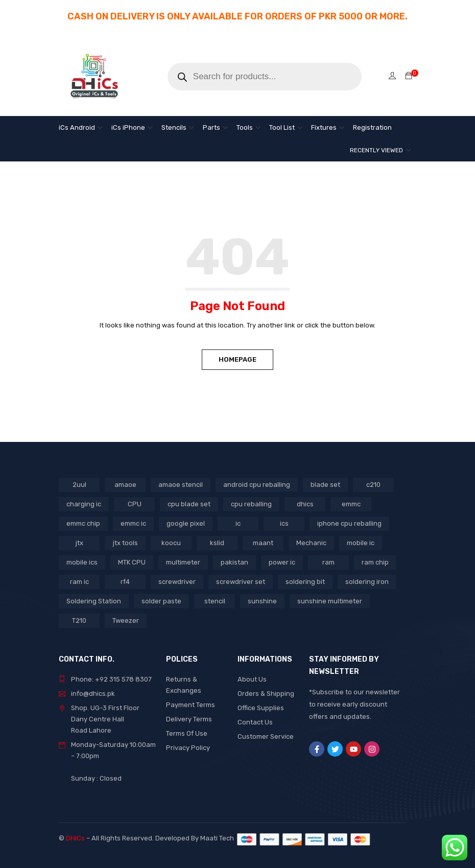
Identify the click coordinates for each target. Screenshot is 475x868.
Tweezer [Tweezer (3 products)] (126, 620)
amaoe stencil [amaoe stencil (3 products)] (181, 485)
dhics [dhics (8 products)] (305, 504)
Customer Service (266, 736)
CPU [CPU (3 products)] (135, 504)
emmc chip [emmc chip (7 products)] (83, 523)
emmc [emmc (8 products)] (351, 504)
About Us (252, 679)
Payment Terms (191, 705)
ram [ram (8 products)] (328, 562)
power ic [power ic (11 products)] (282, 562)
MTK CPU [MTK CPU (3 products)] (132, 562)
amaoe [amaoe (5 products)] (125, 485)
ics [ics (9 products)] (284, 523)
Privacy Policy (188, 748)
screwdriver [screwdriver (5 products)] (177, 582)
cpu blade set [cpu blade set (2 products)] (189, 504)
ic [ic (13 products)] (238, 523)
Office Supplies (261, 708)
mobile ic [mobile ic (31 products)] (361, 543)
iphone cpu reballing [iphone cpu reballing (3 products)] (349, 523)
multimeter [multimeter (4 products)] (183, 562)
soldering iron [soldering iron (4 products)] (367, 582)
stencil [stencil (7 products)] (215, 601)
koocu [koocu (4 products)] (171, 543)
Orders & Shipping (266, 694)
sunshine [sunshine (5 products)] (262, 601)
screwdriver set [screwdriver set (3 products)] (241, 582)
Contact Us (255, 722)
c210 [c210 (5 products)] (373, 485)
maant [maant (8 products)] (263, 543)
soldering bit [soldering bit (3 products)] (305, 582)
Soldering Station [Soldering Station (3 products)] (94, 601)
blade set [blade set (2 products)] (325, 485)
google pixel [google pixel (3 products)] (186, 523)
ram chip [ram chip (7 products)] (375, 562)
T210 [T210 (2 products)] (79, 620)
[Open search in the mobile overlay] (265, 77)
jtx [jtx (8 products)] (79, 543)
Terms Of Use (187, 733)
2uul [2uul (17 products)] (79, 485)
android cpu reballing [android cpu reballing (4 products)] (257, 485)
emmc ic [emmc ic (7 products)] (133, 523)
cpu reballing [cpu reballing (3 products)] (251, 504)
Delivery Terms (189, 719)
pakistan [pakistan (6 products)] (234, 562)
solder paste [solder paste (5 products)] (161, 601)
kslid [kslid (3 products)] (217, 543)
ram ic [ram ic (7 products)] (79, 582)
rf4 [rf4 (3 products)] (125, 582)
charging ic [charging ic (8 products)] (84, 504)
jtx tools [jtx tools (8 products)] (125, 543)
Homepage (237, 359)
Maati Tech (219, 838)
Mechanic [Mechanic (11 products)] (311, 543)
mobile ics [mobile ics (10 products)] (82, 562)
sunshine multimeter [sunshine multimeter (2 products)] (330, 601)
